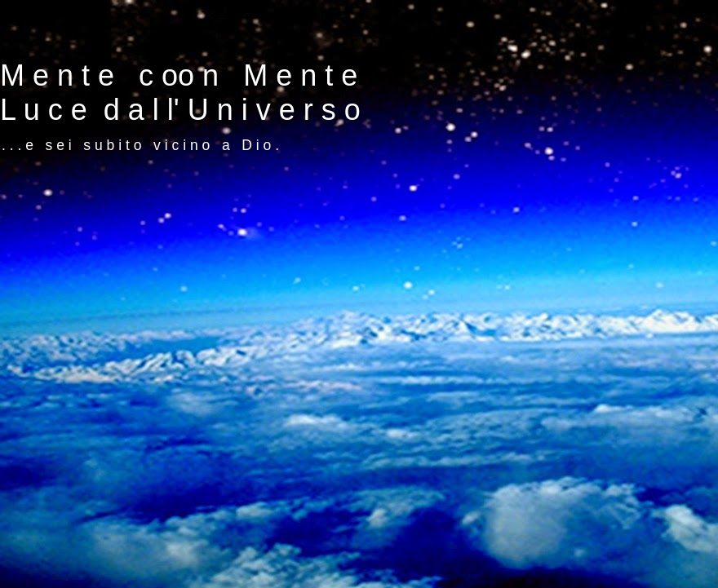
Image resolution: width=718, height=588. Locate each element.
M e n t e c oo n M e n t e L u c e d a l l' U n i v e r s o (180, 93)
